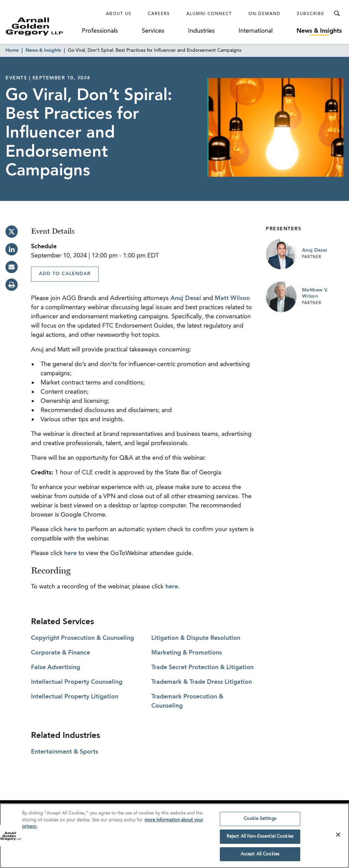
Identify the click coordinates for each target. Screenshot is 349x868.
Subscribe (311, 14)
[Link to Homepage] (43, 26)
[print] (12, 285)
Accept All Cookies (260, 856)
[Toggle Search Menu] (337, 14)
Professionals (100, 31)
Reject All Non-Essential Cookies (260, 839)
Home (12, 50)
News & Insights (319, 31)
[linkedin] (12, 249)
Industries (201, 31)
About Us (119, 14)
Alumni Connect (209, 14)
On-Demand (264, 14)
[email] (12, 267)
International (256, 31)
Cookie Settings (260, 821)
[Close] (338, 837)
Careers (159, 14)
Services (153, 31)
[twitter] (12, 232)
